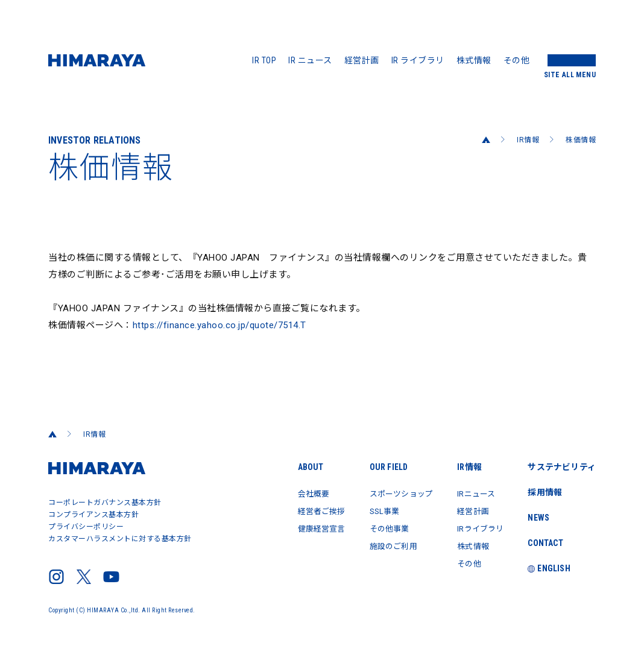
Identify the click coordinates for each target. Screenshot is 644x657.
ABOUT (294, 467)
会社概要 (298, 494)
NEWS (538, 518)
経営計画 (362, 60)
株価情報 (581, 140)
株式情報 (474, 60)
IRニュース (472, 494)
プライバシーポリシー (86, 527)
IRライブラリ (477, 527)
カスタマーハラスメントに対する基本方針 (120, 539)
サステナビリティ (561, 467)
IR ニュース (310, 60)
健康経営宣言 (307, 527)
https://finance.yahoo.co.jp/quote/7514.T (219, 325)
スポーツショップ (392, 494)
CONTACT (545, 543)
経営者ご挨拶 (307, 510)
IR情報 (528, 140)
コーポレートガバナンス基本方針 (105, 503)
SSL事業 (374, 510)
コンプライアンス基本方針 (93, 515)
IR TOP (264, 60)
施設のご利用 (383, 544)
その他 (517, 60)
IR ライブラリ (418, 60)
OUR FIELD (377, 467)
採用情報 (544, 492)
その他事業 (379, 527)
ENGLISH (548, 568)
